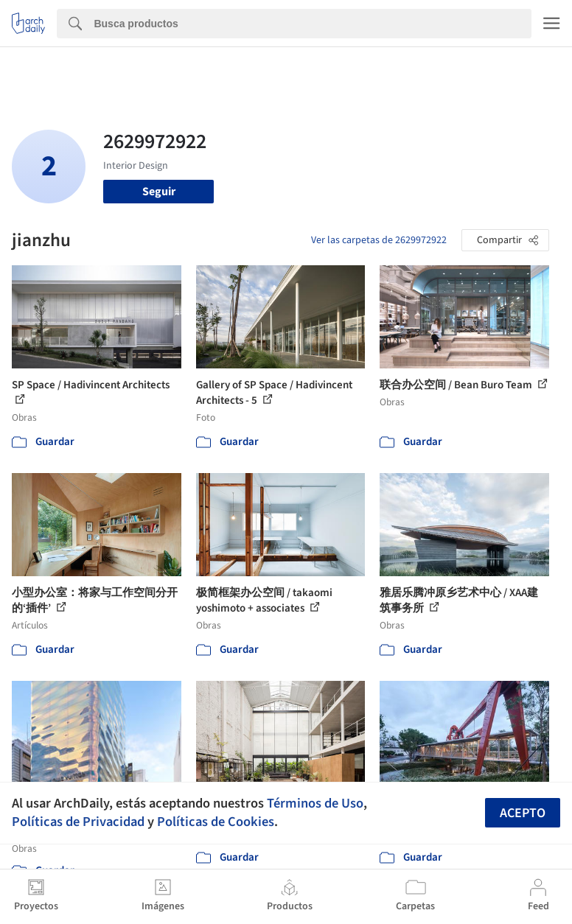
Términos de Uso (315, 803)
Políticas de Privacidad (78, 822)
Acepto (523, 813)
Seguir (159, 192)
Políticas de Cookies (216, 822)
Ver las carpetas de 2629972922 (379, 240)
